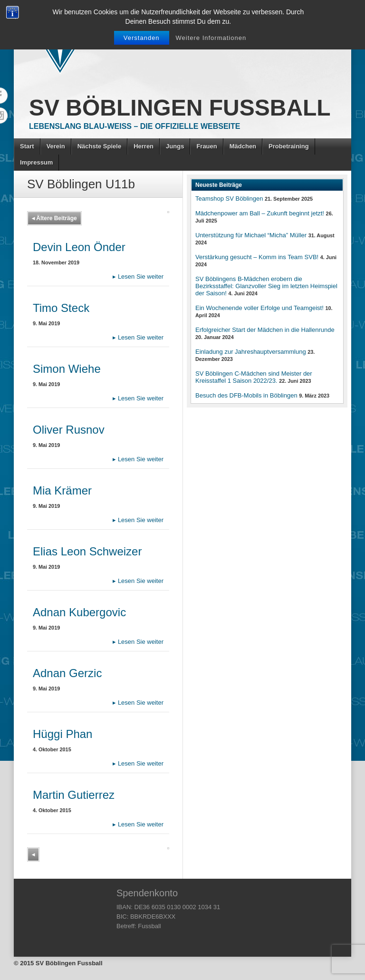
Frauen (207, 146)
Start (27, 146)
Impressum (36, 162)
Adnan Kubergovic (79, 612)
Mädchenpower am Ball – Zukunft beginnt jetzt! (260, 213)
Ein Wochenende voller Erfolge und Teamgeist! (259, 308)
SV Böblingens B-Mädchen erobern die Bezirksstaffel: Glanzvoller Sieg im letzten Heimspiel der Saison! (266, 286)
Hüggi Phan (62, 734)
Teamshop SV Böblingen (229, 199)
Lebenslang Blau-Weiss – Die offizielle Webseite (134, 126)
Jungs (175, 146)
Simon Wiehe (67, 369)
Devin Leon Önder (79, 247)
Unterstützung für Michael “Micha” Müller (251, 235)
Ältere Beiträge (54, 218)
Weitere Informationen (211, 38)
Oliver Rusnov (69, 430)
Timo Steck (61, 308)
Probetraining (289, 146)
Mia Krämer (62, 490)
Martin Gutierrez (74, 795)
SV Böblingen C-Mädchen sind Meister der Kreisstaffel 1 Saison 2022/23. (254, 377)
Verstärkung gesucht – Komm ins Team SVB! (257, 257)
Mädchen (243, 146)
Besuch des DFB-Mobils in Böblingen (246, 395)
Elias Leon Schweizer (87, 551)
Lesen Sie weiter (138, 277)
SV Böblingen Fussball (180, 108)
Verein (56, 146)
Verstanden (142, 38)
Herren (144, 146)
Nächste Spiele (100, 146)
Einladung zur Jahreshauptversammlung (251, 352)
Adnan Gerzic (67, 673)
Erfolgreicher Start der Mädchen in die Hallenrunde (265, 330)
